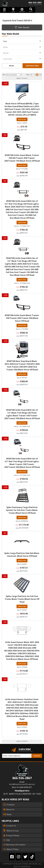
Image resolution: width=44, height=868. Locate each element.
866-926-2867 (22, 778)
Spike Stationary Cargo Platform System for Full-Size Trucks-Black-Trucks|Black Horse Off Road (22, 510)
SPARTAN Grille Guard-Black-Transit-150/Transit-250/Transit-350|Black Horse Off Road (22, 318)
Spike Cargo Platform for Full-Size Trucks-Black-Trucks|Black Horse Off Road (22, 599)
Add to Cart (22, 325)
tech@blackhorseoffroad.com (22, 784)
